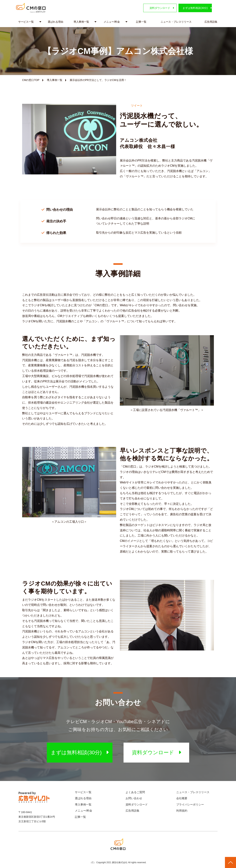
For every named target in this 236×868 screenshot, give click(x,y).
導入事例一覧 (81, 22)
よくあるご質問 (135, 792)
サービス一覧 (26, 22)
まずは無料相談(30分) (191, 8)
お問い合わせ (134, 798)
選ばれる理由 (55, 22)
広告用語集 (211, 22)
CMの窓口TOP (31, 80)
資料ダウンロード (150, 8)
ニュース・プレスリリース (176, 22)
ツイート (137, 106)
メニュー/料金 (112, 22)
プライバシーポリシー (190, 804)
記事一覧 (141, 22)
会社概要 (182, 798)
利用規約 (182, 811)
